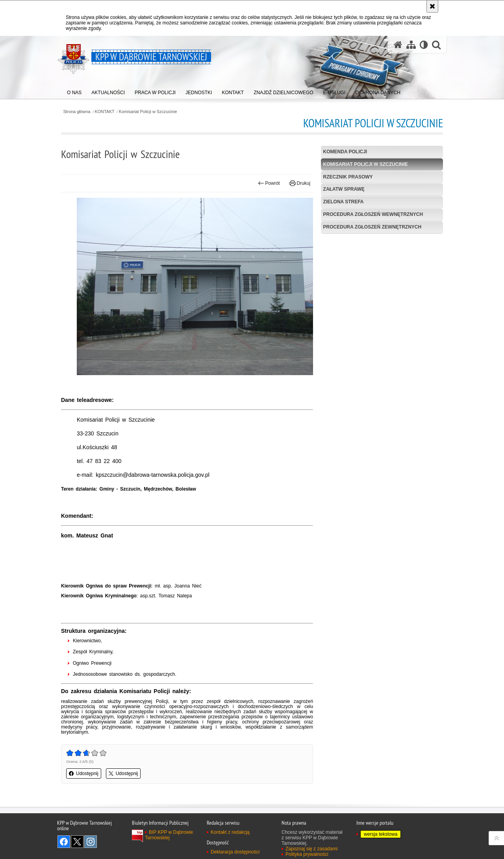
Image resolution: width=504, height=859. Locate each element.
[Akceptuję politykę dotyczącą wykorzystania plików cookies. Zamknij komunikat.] (432, 6)
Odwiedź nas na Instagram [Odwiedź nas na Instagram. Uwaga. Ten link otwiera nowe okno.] (91, 842)
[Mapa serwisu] (411, 45)
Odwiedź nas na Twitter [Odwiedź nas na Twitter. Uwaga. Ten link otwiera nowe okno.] (77, 842)
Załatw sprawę (344, 189)
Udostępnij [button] (84, 773)
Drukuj (300, 183)
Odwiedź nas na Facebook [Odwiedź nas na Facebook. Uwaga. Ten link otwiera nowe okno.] (64, 842)
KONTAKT (105, 112)
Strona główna (77, 112)
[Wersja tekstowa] (424, 45)
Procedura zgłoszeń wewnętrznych (373, 214)
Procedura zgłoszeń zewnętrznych (372, 227)
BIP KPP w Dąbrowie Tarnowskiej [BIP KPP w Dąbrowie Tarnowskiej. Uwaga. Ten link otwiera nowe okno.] (169, 835)
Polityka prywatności (307, 854)
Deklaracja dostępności (235, 852)
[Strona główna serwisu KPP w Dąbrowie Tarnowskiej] (398, 45)
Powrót (269, 183)
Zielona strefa (344, 202)
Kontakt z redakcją (230, 832)
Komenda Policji (345, 152)
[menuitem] (74, 91)
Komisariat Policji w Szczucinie (148, 112)
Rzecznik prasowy (348, 177)
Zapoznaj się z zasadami (311, 849)
